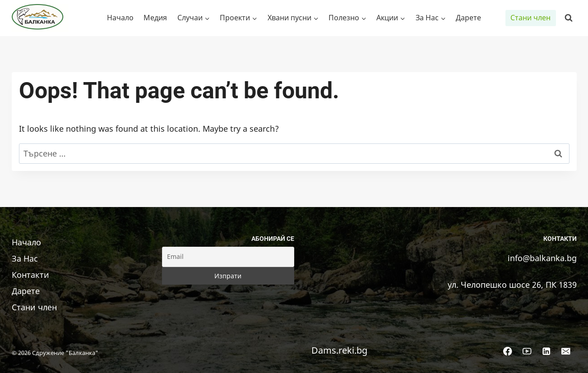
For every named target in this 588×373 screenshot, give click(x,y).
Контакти (30, 275)
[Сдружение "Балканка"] (40, 18)
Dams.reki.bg (339, 350)
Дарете (468, 18)
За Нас (25, 258)
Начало (120, 18)
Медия (155, 18)
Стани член (530, 18)
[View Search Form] (569, 18)
